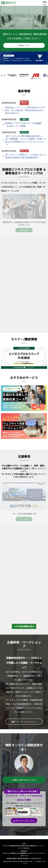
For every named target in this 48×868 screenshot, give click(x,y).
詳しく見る (24, 519)
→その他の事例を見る (24, 626)
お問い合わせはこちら (24, 780)
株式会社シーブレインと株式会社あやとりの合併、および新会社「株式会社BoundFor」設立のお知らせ (25, 110)
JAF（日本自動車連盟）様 (24, 514)
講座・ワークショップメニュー (24, 722)
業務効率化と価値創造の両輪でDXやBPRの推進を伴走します (24, 223)
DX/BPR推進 (24, 230)
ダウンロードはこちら (24, 821)
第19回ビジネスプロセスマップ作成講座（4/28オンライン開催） (23, 125)
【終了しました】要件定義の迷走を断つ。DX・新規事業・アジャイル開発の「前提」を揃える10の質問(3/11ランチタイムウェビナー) (25, 140)
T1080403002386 (35, 858)
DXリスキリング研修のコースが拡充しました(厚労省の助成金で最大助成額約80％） (25, 156)
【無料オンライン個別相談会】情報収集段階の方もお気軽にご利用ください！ (24, 40)
